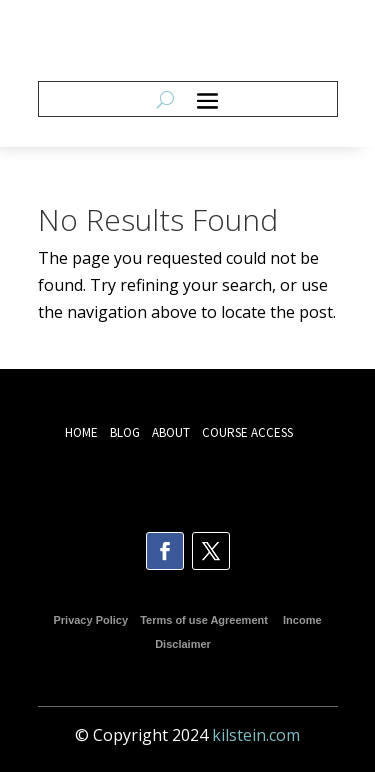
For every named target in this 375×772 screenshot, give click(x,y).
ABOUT (171, 432)
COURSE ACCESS (247, 432)
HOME (81, 432)
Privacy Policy (90, 620)
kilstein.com (256, 735)
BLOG (126, 432)
